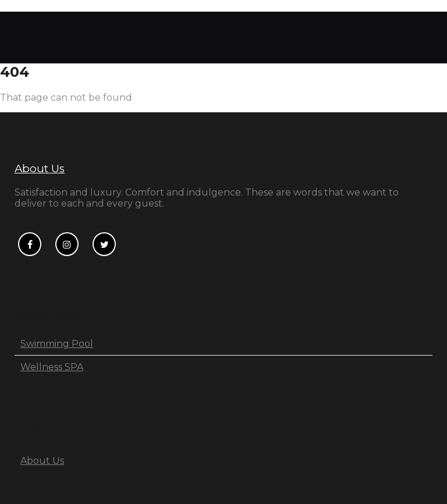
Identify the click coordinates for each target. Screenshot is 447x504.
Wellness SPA (52, 367)
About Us (40, 168)
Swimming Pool (57, 344)
